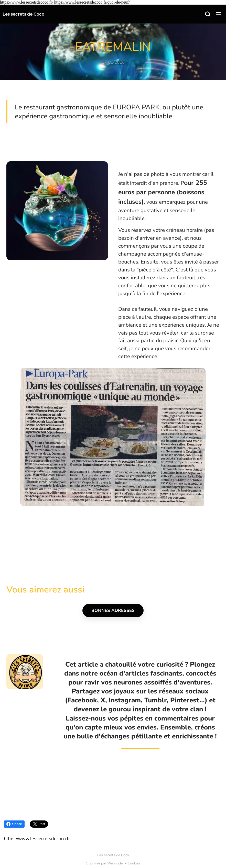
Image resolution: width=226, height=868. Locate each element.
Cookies (134, 863)
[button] (208, 14)
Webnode (115, 863)
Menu (218, 14)
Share (14, 824)
